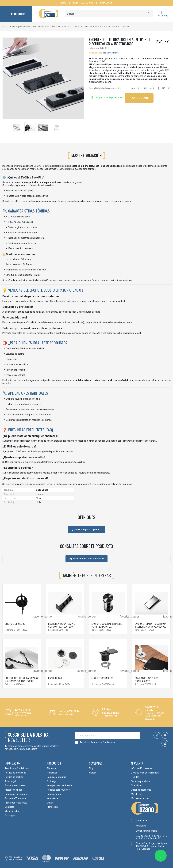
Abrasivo (51, 768)
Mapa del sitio (12, 811)
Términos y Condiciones (103, 742)
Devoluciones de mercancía (145, 773)
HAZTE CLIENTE (139, 98)
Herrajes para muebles (58, 790)
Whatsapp (150, 718)
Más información (23, 714)
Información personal (142, 768)
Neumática (52, 798)
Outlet (50, 803)
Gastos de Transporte (16, 798)
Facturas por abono (141, 781)
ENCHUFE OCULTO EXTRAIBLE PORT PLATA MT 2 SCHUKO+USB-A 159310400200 (108, 627)
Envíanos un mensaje (146, 831)
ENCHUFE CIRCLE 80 (15, 624)
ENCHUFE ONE (55, 678)
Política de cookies (14, 777)
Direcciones (137, 785)
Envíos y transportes (15, 785)
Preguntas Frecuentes (16, 803)
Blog (63, 3)
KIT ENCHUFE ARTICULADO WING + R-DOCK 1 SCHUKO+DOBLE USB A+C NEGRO (21, 681)
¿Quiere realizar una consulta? (86, 559)
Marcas (93, 773)
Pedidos (135, 777)
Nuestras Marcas (83, 3)
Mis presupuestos (140, 798)
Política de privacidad (15, 773)
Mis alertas (136, 794)
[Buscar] (109, 14)
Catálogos (106, 3)
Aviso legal (10, 781)
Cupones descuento (141, 790)
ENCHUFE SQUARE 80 (102, 678)
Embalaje (52, 781)
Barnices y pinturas (56, 777)
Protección (52, 807)
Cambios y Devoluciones (17, 794)
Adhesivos (52, 773)
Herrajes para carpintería (59, 785)
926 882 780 (142, 821)
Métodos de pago (14, 790)
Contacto (9, 807)
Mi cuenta (137, 763)
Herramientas (54, 794)
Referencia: (94, 48)
